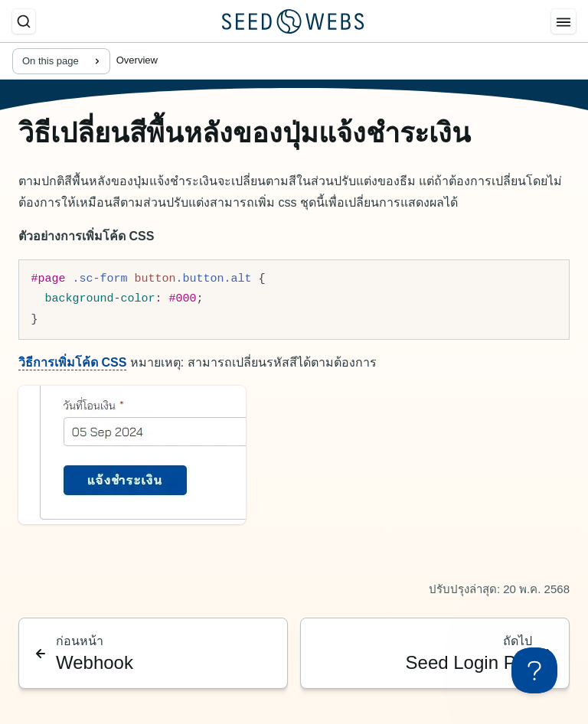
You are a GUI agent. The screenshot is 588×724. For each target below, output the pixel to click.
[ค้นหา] (24, 21)
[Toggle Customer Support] (534, 670)
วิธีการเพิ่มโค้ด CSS (72, 362)
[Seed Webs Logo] (293, 21)
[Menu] (563, 21)
